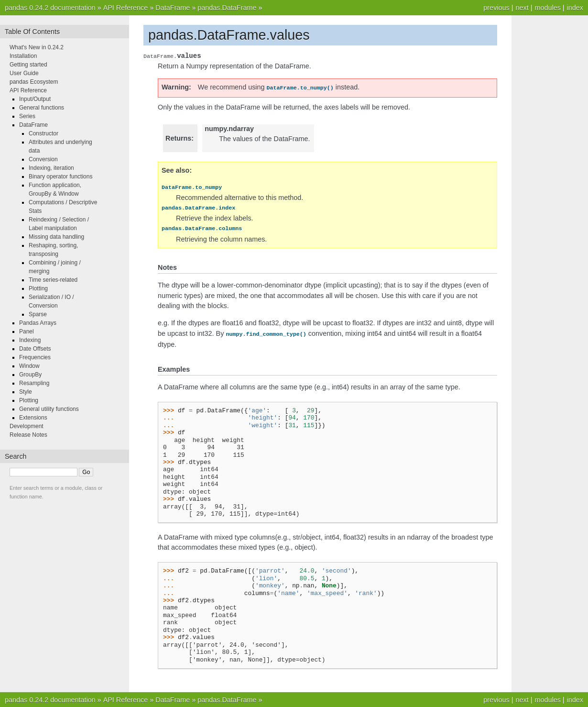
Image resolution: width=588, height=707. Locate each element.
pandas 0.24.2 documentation (50, 8)
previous (496, 8)
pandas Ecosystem (34, 82)
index (575, 8)
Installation (23, 56)
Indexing (30, 340)
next (522, 8)
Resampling (34, 383)
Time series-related (53, 280)
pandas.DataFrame (227, 8)
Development (27, 426)
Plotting (38, 288)
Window (29, 366)
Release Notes (28, 435)
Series (27, 116)
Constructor (44, 133)
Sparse (38, 314)
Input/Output (35, 99)
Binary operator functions (60, 177)
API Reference (126, 8)
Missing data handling (56, 237)
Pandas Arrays (38, 323)
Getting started (28, 65)
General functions (42, 108)
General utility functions (49, 409)
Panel (27, 331)
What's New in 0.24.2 (37, 47)
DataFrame (173, 8)
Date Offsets (35, 349)
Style (26, 392)
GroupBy (30, 375)
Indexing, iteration (51, 168)
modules (547, 8)
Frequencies (35, 357)
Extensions (33, 418)
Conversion (43, 159)
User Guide (24, 73)
